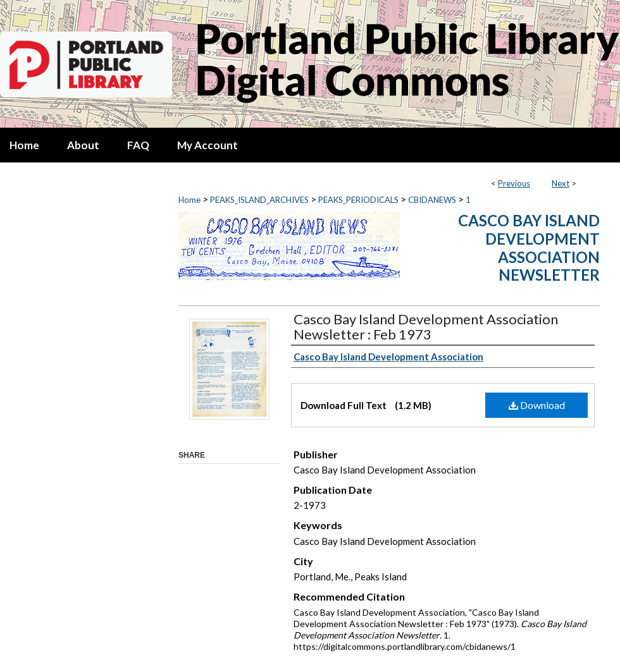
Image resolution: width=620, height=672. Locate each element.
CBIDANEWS (432, 200)
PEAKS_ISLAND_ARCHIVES (259, 200)
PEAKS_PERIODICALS (358, 200)
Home (189, 200)
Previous (514, 183)
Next (561, 183)
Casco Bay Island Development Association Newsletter (529, 247)
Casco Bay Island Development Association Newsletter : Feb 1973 (426, 327)
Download (537, 405)
